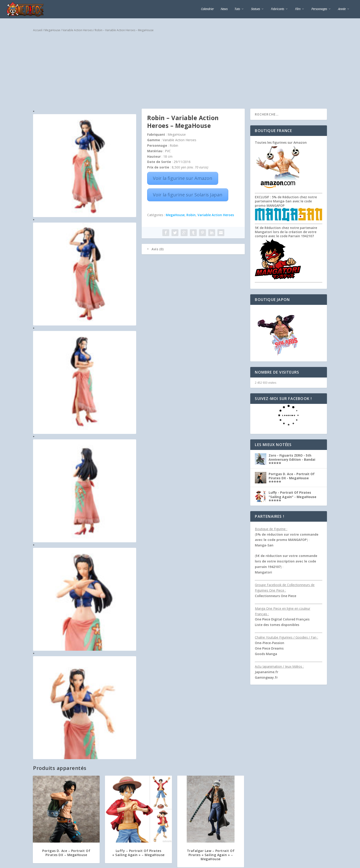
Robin (191, 215)
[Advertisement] (180, 72)
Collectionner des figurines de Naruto (170, 776)
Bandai (38, 797)
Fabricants (277, 9)
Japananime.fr (267, 672)
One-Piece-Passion (270, 643)
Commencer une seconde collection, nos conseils (177, 813)
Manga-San (264, 545)
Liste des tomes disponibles (277, 625)
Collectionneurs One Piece (276, 596)
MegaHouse (52, 30)
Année (342, 9)
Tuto (237, 9)
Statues (255, 9)
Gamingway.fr (266, 677)
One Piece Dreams (269, 648)
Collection (172, 781)
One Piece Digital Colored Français (282, 619)
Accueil (38, 30)
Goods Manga (266, 654)
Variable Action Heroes (77, 30)
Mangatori (263, 572)
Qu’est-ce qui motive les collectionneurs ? (172, 795)
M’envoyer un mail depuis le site (253, 837)
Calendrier (207, 9)
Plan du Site (121, 863)
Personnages (319, 9)
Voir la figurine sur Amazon (183, 178)
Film (298, 9)
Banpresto (40, 807)
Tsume (37, 777)
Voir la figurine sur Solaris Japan (188, 195)
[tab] (193, 249)
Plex (36, 817)
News (224, 9)
